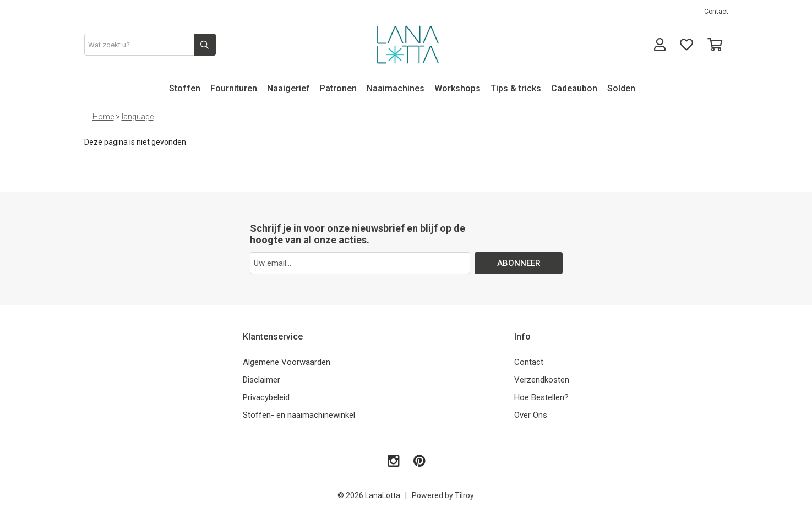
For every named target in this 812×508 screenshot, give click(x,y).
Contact (716, 12)
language (138, 117)
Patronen (338, 88)
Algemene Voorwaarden (287, 362)
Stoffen (185, 88)
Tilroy (464, 495)
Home (103, 117)
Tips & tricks (516, 88)
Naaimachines (396, 88)
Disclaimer (261, 380)
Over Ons (531, 415)
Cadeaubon (574, 88)
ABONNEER (518, 263)
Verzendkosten (542, 380)
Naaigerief (288, 88)
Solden (621, 88)
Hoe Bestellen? (541, 397)
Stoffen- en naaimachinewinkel (299, 415)
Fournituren (234, 88)
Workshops (457, 88)
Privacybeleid (266, 397)
